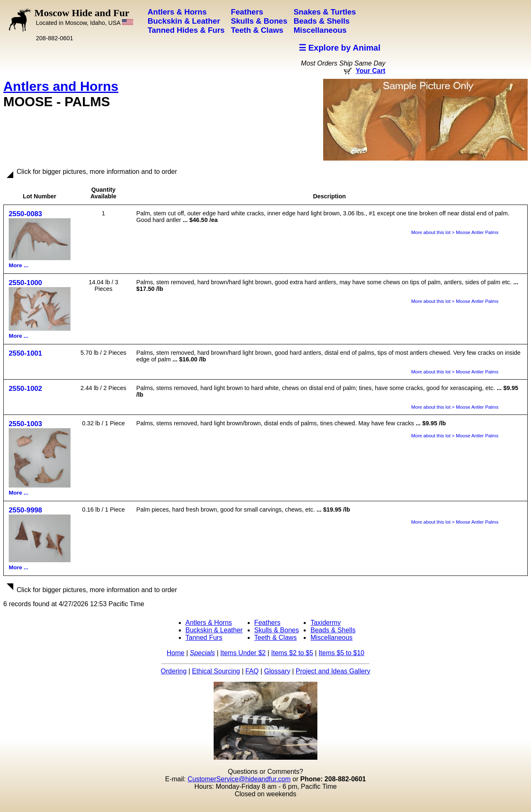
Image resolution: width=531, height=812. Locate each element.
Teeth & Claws (275, 638)
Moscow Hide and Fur (84, 17)
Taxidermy (325, 623)
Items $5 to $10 (341, 653)
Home (176, 653)
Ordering (174, 671)
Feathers (267, 623)
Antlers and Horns (61, 86)
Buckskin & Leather (214, 630)
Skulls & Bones (277, 630)
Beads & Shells (333, 630)
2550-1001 (25, 353)
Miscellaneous (331, 638)
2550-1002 (25, 389)
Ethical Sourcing (216, 671)
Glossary (277, 671)
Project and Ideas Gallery (333, 671)
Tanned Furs (204, 638)
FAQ (252, 671)
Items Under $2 (243, 653)
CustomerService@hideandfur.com (239, 779)
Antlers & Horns (209, 623)
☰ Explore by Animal (340, 48)
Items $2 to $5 (292, 653)
